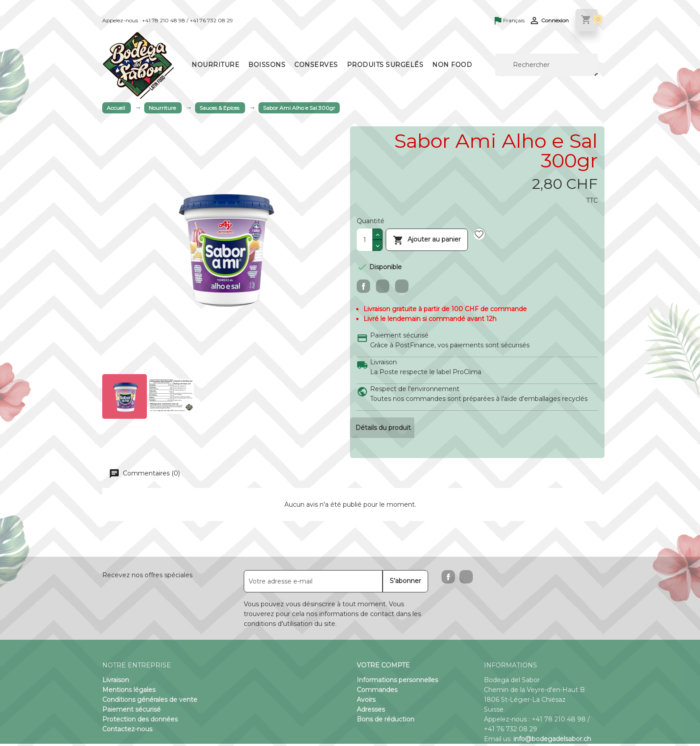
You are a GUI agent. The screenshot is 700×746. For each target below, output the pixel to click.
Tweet (383, 286)
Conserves (316, 65)
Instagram (466, 579)
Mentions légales (129, 692)
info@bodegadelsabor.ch (552, 741)
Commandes (377, 692)
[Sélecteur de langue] (510, 21)
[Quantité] (365, 240)
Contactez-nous (127, 731)
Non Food (452, 65)
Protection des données (140, 721)
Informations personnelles (397, 682)
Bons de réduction (385, 721)
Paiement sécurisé (131, 712)
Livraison (116, 682)
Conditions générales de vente (150, 702)
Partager (363, 286)
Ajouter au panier (427, 240)
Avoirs (366, 702)
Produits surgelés (385, 65)
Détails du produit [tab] (384, 429)
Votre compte (383, 667)
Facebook (448, 579)
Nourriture (215, 65)
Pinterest (402, 286)
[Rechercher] (546, 65)
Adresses (371, 712)
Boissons (267, 65)
